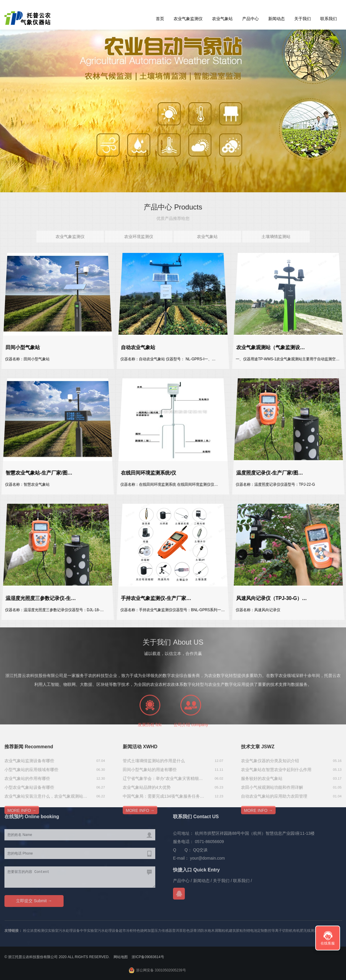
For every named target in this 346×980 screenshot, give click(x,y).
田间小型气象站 (26, 344)
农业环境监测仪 (139, 242)
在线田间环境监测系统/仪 (151, 469)
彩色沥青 (190, 931)
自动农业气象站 (141, 344)
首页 (160, 19)
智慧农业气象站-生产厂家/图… (41, 469)
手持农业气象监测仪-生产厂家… (157, 595)
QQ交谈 (201, 850)
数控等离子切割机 (279, 931)
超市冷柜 (126, 931)
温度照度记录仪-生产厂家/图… (271, 469)
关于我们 (303, 19)
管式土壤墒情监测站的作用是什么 (154, 790)
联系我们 (329, 19)
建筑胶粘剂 (238, 931)
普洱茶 (177, 931)
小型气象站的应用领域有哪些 (31, 799)
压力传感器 (163, 931)
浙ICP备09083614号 (148, 957)
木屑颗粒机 (220, 931)
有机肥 (298, 931)
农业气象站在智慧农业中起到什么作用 (276, 799)
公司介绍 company (191, 748)
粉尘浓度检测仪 (35, 931)
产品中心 (250, 19)
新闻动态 (277, 19)
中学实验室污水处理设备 (99, 931)
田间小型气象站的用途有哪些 (150, 799)
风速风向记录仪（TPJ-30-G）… (273, 595)
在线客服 (328, 943)
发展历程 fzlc (150, 748)
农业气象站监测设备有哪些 (29, 790)
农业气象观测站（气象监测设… (272, 344)
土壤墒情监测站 (276, 242)
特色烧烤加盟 (144, 931)
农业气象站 (222, 19)
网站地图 (121, 957)
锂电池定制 (256, 931)
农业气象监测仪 (188, 19)
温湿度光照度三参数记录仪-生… (42, 595)
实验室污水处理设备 (64, 931)
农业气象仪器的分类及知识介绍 (270, 790)
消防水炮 (204, 931)
